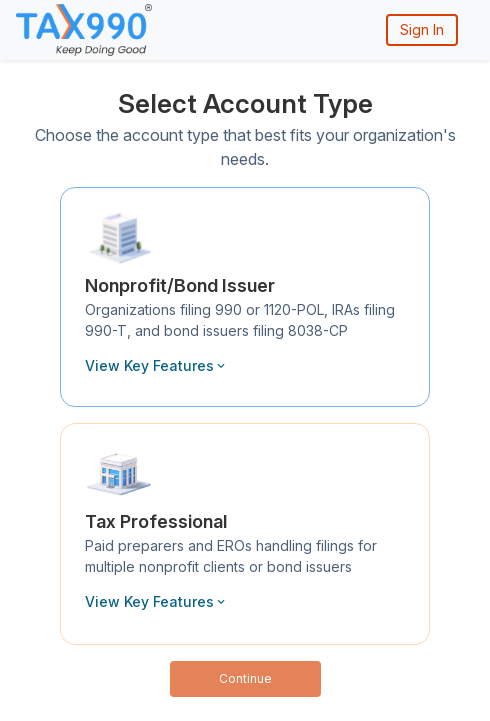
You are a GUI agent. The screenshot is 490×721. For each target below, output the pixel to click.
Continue (245, 678)
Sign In (422, 29)
